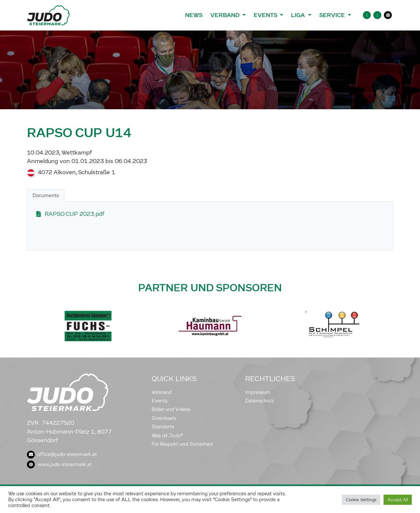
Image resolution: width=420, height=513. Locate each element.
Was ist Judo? (167, 436)
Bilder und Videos (171, 409)
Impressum (258, 392)
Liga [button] (299, 15)
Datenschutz (260, 401)
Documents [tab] (46, 195)
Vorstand (162, 392)
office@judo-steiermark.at (62, 454)
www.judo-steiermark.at (59, 464)
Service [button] (333, 15)
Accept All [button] (398, 500)
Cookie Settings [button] (361, 500)
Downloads (164, 418)
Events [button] (266, 15)
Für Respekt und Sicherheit (182, 444)
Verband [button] (226, 15)
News (194, 15)
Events (159, 401)
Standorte (163, 427)
